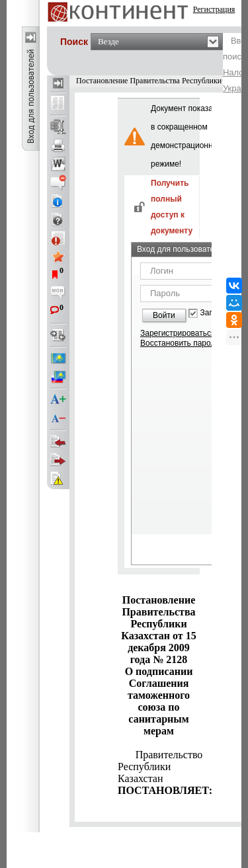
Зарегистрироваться (178, 333)
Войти (164, 315)
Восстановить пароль (180, 343)
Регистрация (214, 9)
